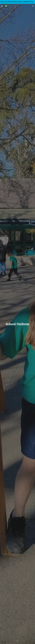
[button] (2, 6)
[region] (17, 2)
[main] (17, 324)
